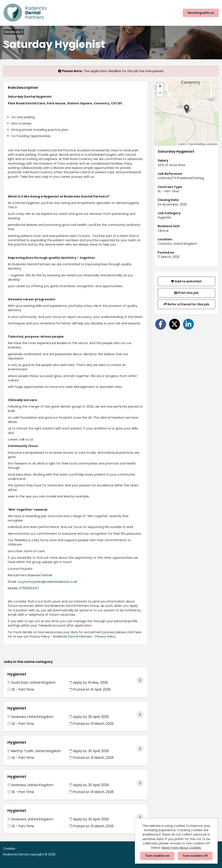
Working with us (201, 13)
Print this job (186, 293)
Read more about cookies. (182, 848)
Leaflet (181, 144)
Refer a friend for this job (186, 304)
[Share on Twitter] (175, 324)
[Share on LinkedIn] (188, 324)
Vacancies (14, 32)
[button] (187, 109)
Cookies (9, 849)
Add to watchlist (186, 281)
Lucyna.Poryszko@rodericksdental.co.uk (47, 582)
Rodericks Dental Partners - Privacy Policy (84, 636)
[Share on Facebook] (161, 324)
